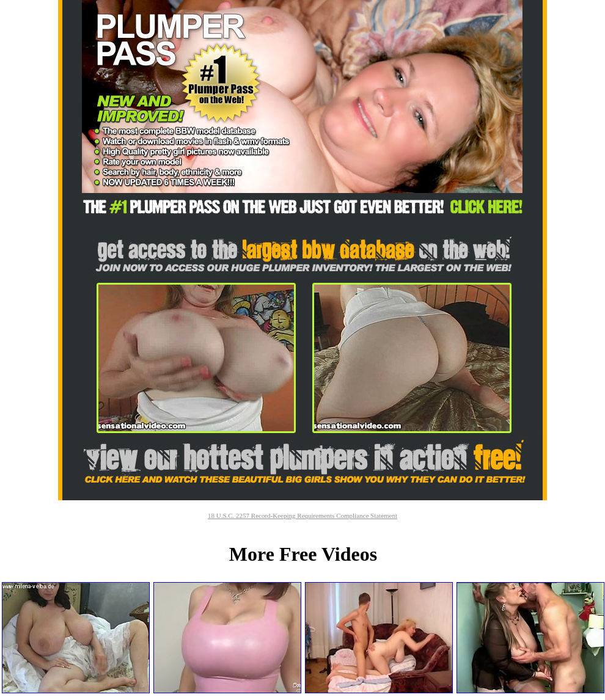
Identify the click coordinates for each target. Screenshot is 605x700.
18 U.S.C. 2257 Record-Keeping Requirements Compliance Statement (302, 516)
